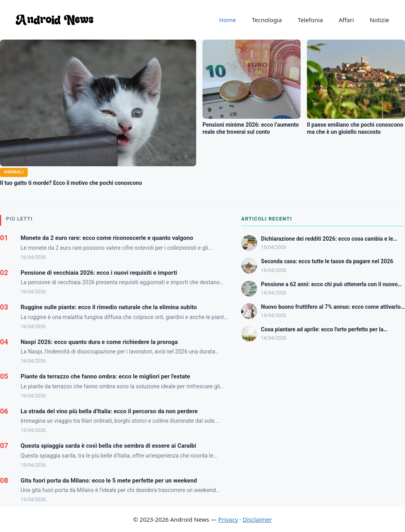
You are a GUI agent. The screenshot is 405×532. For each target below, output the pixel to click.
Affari (346, 20)
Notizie (379, 20)
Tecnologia (267, 20)
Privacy (228, 519)
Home (228, 20)
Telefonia (310, 20)
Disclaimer (257, 519)
